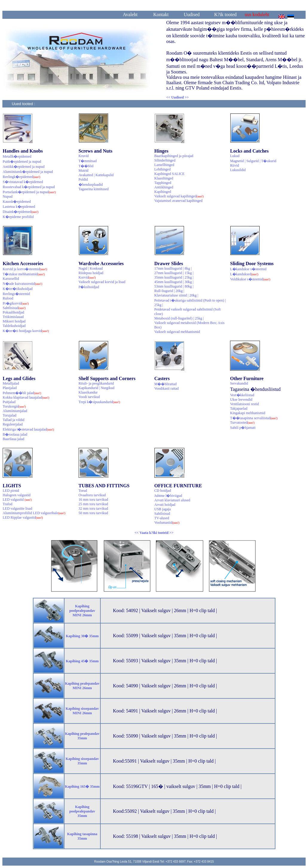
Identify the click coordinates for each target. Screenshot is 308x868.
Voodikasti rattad (167, 388)
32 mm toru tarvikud (93, 508)
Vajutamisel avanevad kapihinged (178, 201)
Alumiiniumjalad (15, 411)
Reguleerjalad (13, 424)
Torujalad (10, 415)
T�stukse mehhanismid (24, 274)
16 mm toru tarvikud (93, 500)
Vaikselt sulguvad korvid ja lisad (102, 282)
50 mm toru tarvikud (93, 513)
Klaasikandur (88, 392)
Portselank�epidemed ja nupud (29, 192)
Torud (83, 491)
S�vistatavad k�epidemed (23, 182)
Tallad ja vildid (13, 420)
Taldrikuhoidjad (14, 326)
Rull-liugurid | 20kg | (169, 291)
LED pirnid (11, 491)
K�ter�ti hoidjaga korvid (26, 331)
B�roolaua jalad (15, 434)
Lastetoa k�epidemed (19, 207)
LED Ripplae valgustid (23, 517)
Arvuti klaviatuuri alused (172, 500)
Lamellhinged (164, 165)
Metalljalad (11, 383)
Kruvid (84, 156)
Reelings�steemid (16, 294)
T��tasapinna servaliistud (254, 418)
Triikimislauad (13, 317)
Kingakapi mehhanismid (248, 413)
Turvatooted (242, 423)
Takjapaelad (239, 408)
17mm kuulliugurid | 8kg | (173, 268)
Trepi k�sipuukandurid (99, 402)
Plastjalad (10, 388)
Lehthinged (163, 169)
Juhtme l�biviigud (168, 496)
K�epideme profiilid (18, 217)
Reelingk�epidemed (22, 177)
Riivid (235, 165)
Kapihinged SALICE (170, 174)
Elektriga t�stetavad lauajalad (28, 429)
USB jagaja (163, 509)
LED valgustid (17, 500)
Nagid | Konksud (91, 268)
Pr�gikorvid (16, 303)
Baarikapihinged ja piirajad (174, 156)
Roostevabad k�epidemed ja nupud (29, 187)
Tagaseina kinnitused (94, 189)
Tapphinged (163, 183)
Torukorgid (14, 406)
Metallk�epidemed (17, 156)
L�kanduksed (244, 274)
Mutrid (83, 170)
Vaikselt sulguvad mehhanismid (177, 332)
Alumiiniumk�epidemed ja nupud (28, 172)
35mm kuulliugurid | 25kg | (174, 277)
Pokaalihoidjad (13, 312)
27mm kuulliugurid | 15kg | (174, 273)
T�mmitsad (88, 161)
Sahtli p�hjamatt (243, 428)
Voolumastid (167, 523)
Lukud (235, 156)
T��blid (86, 166)
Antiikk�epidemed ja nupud (24, 167)
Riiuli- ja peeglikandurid (96, 383)
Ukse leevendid (241, 400)
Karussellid (11, 279)
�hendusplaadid (91, 185)
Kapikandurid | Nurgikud (96, 388)
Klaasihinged (164, 178)
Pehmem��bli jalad (22, 393)
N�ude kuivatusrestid (22, 284)
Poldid (83, 179)
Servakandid (239, 383)
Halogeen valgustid (17, 495)
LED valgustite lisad (17, 508)
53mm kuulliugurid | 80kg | (174, 286)
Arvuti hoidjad (165, 505)
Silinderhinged (165, 160)
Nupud (8, 196)
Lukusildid (238, 170)
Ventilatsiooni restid (244, 404)
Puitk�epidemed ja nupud (22, 162)
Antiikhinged (164, 187)
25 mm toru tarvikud (93, 504)
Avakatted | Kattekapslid (96, 175)
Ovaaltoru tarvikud (92, 495)
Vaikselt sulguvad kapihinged (179, 196)
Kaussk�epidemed (17, 202)
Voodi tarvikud (89, 397)
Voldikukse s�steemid (250, 279)
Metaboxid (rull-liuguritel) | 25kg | (179, 318)
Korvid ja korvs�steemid (25, 269)
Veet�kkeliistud (242, 395)
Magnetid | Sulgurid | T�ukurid (253, 161)
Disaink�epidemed (21, 212)
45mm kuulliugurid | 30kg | (174, 282)
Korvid (87, 277)
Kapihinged (163, 192)
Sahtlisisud (14, 308)
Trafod (7, 504)
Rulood (8, 298)
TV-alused (162, 518)
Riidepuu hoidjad (91, 273)
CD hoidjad (163, 491)
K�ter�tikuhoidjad (18, 289)
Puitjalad (9, 402)
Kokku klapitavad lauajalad (26, 397)
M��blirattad (166, 384)
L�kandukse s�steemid (248, 269)
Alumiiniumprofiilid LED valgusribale (34, 513)
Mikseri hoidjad (14, 321)
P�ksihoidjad (89, 287)
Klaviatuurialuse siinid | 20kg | (176, 295)
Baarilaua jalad (13, 439)
